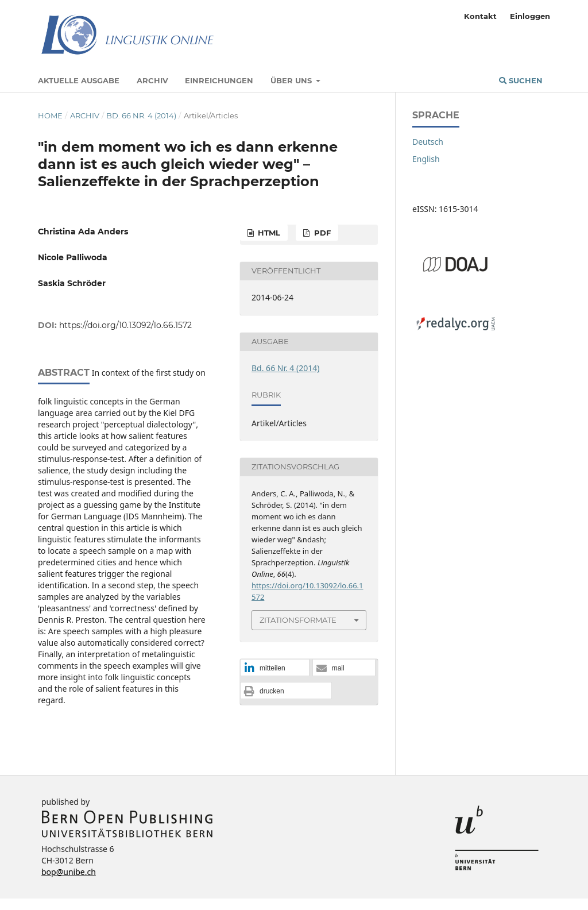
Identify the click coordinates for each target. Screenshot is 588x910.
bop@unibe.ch (69, 872)
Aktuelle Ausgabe (79, 80)
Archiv (152, 80)
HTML (268, 233)
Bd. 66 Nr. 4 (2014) (141, 115)
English (426, 159)
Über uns (292, 80)
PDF (321, 233)
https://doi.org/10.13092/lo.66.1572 (125, 325)
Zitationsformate (298, 620)
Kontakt (480, 16)
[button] (275, 668)
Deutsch (428, 142)
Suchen (521, 80)
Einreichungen (219, 80)
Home (50, 115)
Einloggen (530, 16)
